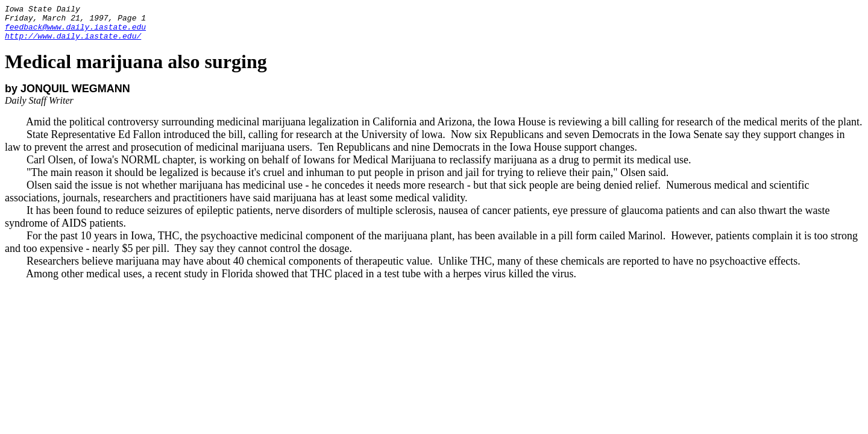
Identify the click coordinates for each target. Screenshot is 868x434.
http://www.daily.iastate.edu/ (73, 43)
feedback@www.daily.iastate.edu (75, 32)
